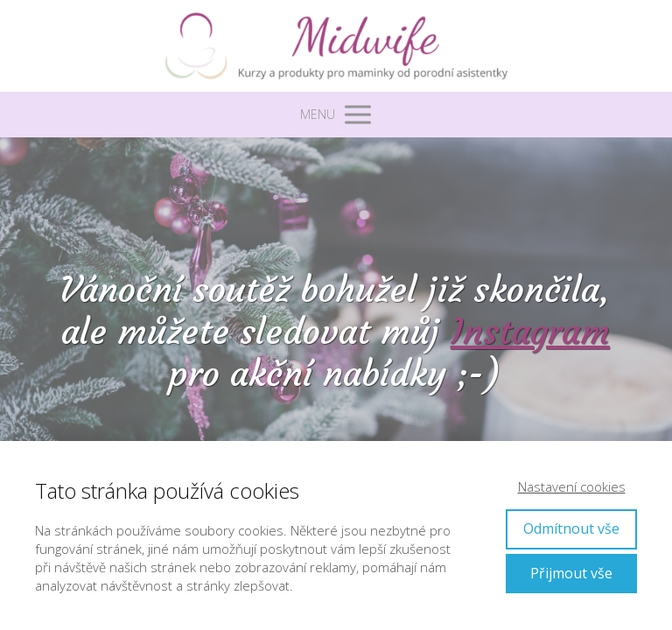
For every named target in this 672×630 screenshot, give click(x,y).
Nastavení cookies (572, 486)
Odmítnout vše (571, 528)
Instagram (530, 332)
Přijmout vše (571, 573)
